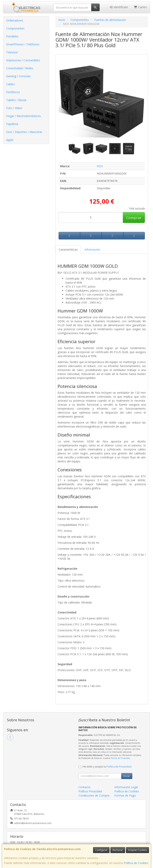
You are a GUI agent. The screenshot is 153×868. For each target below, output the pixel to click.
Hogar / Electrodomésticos (24, 116)
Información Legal (126, 787)
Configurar (101, 850)
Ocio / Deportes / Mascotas (24, 132)
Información (92, 249)
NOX (100, 166)
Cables (10, 84)
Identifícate (119, 7)
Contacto (84, 787)
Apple (10, 140)
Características (68, 249)
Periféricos (13, 92)
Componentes (15, 28)
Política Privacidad (90, 791)
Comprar (134, 218)
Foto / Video (14, 108)
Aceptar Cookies (137, 850)
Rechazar (118, 850)
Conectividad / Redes (20, 68)
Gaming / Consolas (18, 76)
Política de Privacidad (120, 758)
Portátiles (12, 36)
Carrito (140, 7)
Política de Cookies (136, 863)
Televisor (12, 52)
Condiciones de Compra (94, 795)
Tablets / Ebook (16, 100)
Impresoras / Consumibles (23, 60)
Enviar (127, 776)
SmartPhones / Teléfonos (23, 44)
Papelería (12, 124)
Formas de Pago (125, 795)
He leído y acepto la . (107, 767)
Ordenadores (15, 20)
